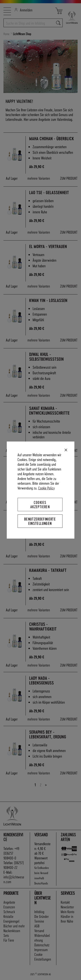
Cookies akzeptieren (40, 504)
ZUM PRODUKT (69, 178)
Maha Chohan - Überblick (52, 139)
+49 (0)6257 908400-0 (11, 853)
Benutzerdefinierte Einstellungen (40, 521)
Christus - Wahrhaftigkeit (43, 627)
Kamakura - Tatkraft (48, 570)
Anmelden (23, 10)
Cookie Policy (46, 488)
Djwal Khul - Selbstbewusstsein (46, 357)
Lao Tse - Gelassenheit (49, 193)
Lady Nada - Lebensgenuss (41, 680)
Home (7, 34)
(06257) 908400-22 (14, 865)
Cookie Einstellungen (43, 957)
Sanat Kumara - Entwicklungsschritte (49, 411)
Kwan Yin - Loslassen (48, 300)
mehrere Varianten (39, 178)
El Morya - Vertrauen (48, 246)
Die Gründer (41, 916)
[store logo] (70, 17)
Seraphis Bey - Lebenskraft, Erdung (48, 734)
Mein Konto (67, 912)
